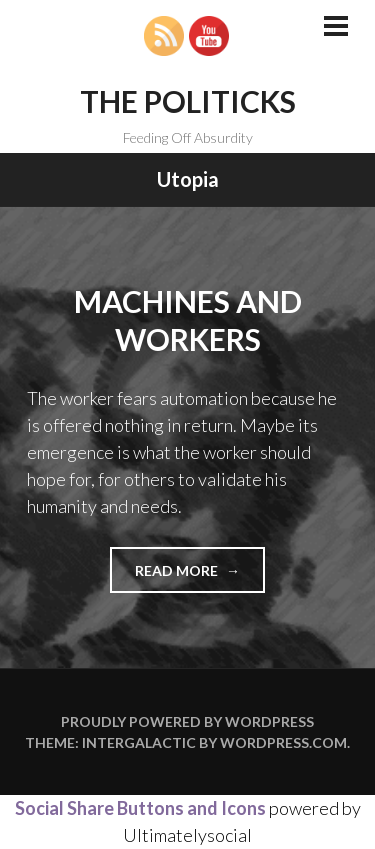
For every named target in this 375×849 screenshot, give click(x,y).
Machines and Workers (188, 320)
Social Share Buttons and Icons (140, 808)
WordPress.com (283, 742)
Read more (200, 576)
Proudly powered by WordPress (187, 721)
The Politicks (188, 101)
